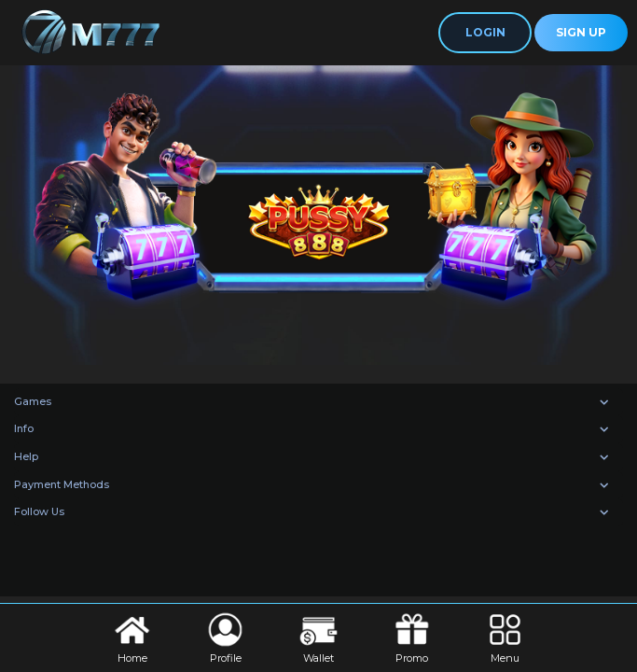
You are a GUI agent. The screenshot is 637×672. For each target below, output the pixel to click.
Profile (225, 637)
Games (33, 401)
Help (26, 456)
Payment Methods (62, 484)
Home (132, 637)
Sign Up (581, 32)
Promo (412, 637)
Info (24, 428)
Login (485, 32)
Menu (505, 637)
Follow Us (39, 511)
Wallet (318, 637)
